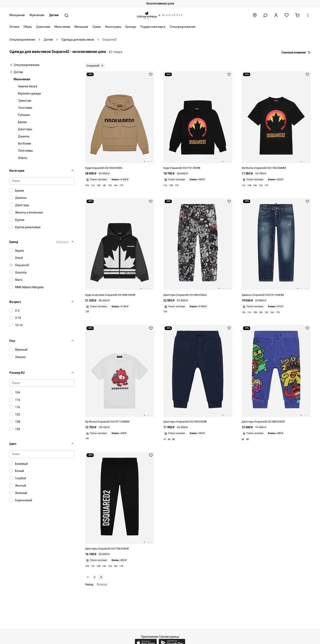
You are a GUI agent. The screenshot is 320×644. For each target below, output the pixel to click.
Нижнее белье (28, 86)
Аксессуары (113, 27)
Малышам (81, 27)
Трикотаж (25, 101)
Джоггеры (25, 129)
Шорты (23, 158)
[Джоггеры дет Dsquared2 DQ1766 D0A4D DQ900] (120, 501)
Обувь (28, 27)
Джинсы (24, 136)
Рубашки (24, 115)
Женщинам (17, 15)
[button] (265, 15)
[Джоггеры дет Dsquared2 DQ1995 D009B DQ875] (198, 374)
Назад (89, 584)
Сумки (97, 27)
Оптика (14, 27)
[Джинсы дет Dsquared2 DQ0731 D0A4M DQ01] (276, 248)
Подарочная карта (153, 27)
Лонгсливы (25, 151)
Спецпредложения (182, 27)
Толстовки (25, 108)
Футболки (24, 143)
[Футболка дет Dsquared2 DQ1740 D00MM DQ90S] (276, 121)
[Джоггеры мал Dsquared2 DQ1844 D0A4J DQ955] (198, 248)
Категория (17, 171)
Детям (54, 15)
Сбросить (62, 242)
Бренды (131, 27)
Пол (12, 341)
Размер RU (17, 373)
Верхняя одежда (29, 93)
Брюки (22, 122)
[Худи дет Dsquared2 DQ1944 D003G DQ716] (120, 121)
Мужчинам (37, 15)
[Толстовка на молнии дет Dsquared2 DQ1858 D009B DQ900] (120, 248)
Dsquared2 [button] (93, 66)
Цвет (13, 444)
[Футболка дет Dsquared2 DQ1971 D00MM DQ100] (120, 374)
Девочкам (43, 27)
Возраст (15, 302)
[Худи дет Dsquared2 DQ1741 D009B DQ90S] (198, 121)
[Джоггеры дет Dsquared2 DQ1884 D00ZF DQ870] (276, 374)
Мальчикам (62, 27)
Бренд (14, 242)
